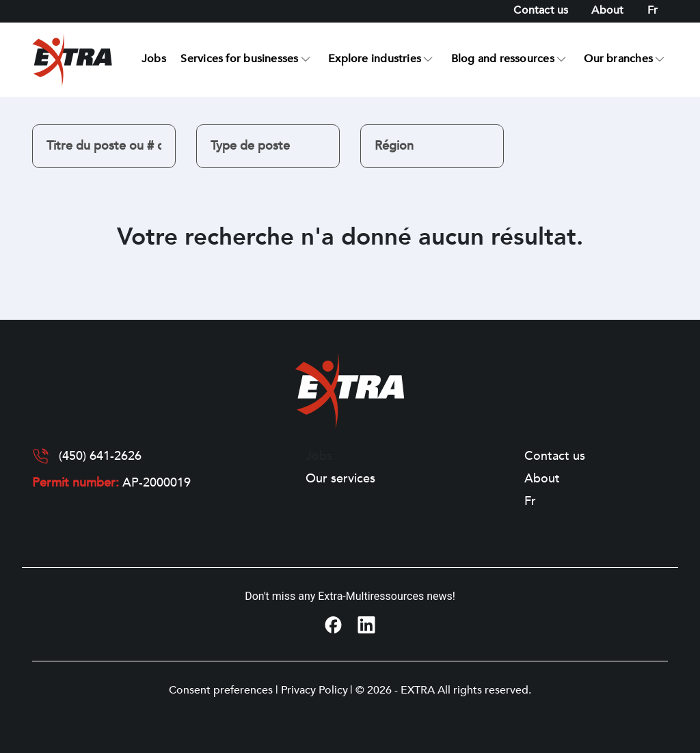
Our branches (618, 59)
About (607, 10)
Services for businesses (239, 59)
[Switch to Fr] (652, 11)
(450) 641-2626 (100, 456)
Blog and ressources (503, 59)
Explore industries (375, 59)
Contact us (541, 10)
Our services (340, 479)
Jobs (154, 59)
